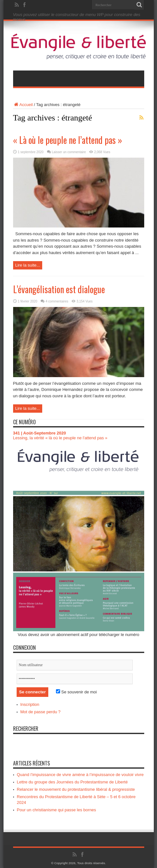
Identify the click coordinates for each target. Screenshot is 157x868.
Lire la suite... (28, 265)
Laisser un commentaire (69, 152)
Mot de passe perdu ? (41, 712)
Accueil (23, 105)
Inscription (30, 704)
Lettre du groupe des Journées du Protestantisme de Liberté (72, 782)
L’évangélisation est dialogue (59, 289)
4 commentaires (57, 301)
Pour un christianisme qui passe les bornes (57, 810)
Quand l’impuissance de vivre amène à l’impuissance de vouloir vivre (80, 775)
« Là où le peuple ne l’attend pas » (68, 140)
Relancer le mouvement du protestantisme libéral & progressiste (76, 789)
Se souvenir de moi (76, 692)
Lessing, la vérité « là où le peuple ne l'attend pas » (60, 438)
